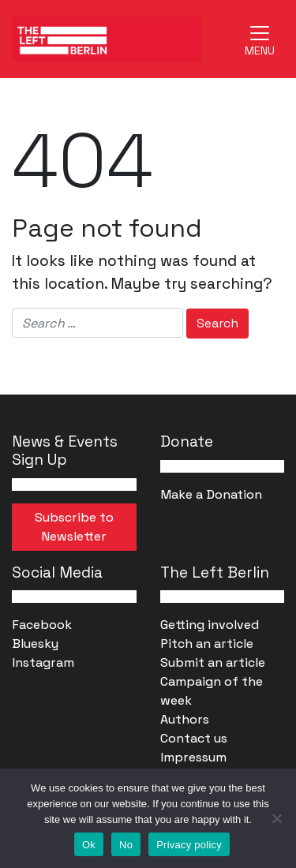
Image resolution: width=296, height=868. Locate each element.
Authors (185, 719)
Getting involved (210, 625)
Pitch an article (207, 644)
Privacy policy (189, 845)
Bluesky (35, 644)
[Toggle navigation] (260, 39)
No (126, 845)
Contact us (194, 738)
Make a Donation (211, 494)
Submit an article (213, 662)
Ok (89, 845)
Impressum (193, 757)
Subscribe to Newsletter (74, 527)
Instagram (43, 662)
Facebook (42, 625)
